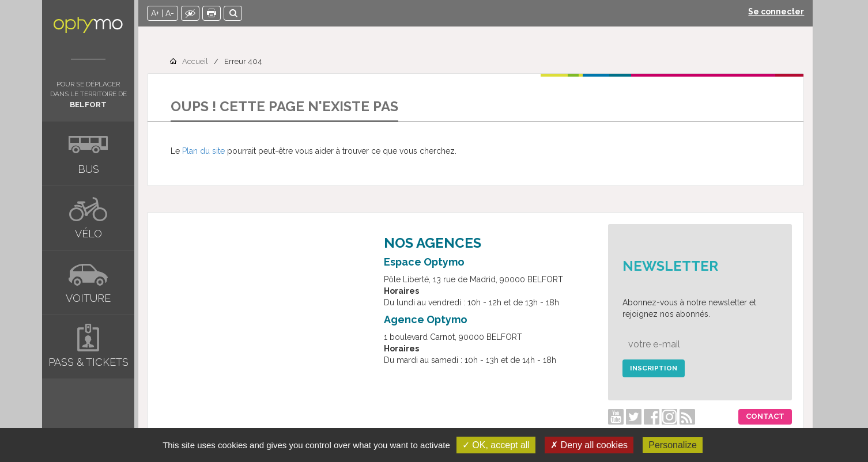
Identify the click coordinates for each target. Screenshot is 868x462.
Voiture (88, 298)
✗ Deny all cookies (589, 445)
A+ (160, 13)
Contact (770, 416)
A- (174, 13)
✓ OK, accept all (496, 445)
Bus (88, 169)
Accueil (200, 61)
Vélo (88, 234)
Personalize (673, 445)
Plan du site (208, 151)
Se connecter (781, 12)
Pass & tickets (88, 362)
